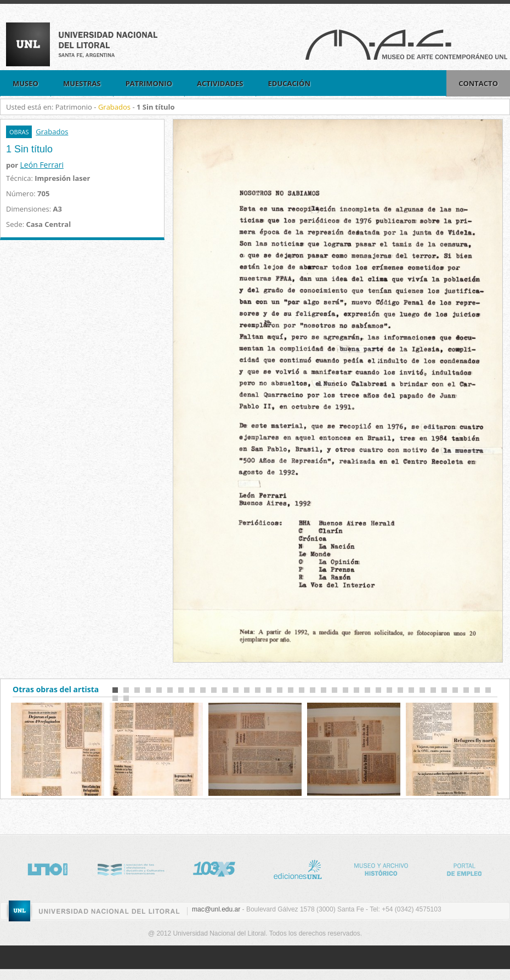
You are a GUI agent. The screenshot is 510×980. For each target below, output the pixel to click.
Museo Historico (389, 868)
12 (236, 690)
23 (356, 690)
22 (345, 690)
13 (247, 690)
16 (280, 690)
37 (126, 698)
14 (258, 690)
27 (400, 690)
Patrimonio (149, 83)
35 (488, 690)
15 (269, 690)
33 (466, 690)
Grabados (114, 107)
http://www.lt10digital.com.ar (55, 868)
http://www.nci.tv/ (139, 868)
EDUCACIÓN (290, 83)
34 (477, 690)
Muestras (82, 83)
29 (422, 690)
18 (302, 690)
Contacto (478, 83)
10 (214, 690)
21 (335, 690)
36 (115, 698)
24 (367, 690)
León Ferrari (42, 165)
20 (324, 690)
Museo (25, 83)
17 (291, 690)
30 (433, 690)
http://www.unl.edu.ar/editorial (305, 868)
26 (389, 690)
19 (313, 690)
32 (455, 690)
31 (444, 690)
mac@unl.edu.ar (216, 909)
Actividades (220, 83)
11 (225, 690)
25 (378, 690)
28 (411, 690)
